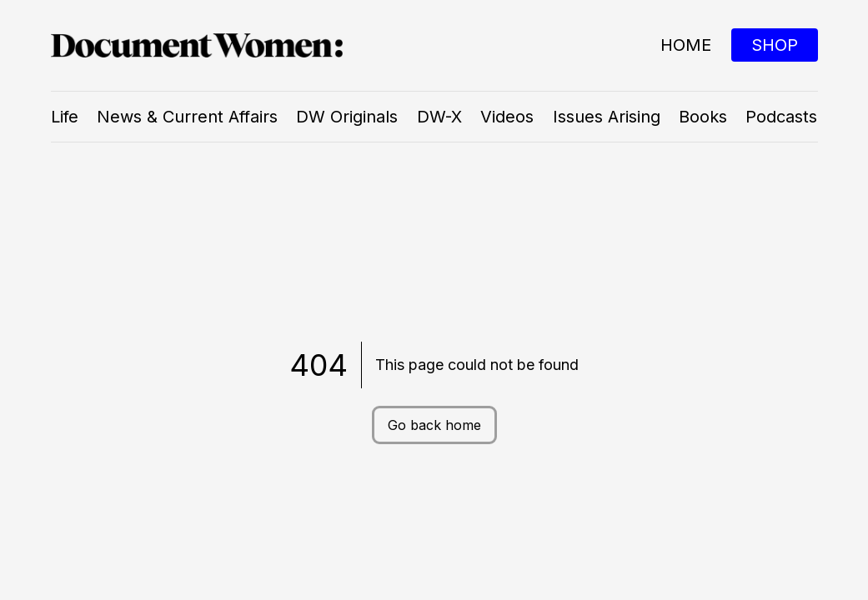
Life (65, 117)
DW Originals (347, 117)
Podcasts (781, 117)
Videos (507, 117)
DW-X (439, 117)
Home (686, 45)
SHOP (775, 45)
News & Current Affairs (187, 117)
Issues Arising (607, 117)
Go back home (434, 425)
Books (703, 117)
